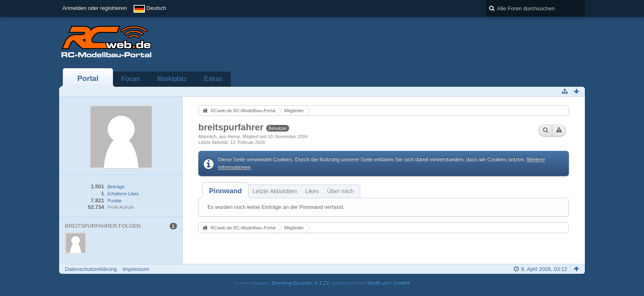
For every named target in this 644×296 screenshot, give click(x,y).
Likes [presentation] (312, 191)
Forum (131, 79)
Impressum (136, 269)
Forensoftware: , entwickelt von (322, 283)
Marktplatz (172, 79)
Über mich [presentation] (340, 191)
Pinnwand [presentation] (225, 191)
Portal (88, 79)
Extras (213, 79)
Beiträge (116, 187)
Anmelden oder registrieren (95, 8)
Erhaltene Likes (123, 194)
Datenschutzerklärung (91, 269)
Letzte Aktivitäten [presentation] (275, 191)
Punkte (115, 201)
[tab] (225, 191)
